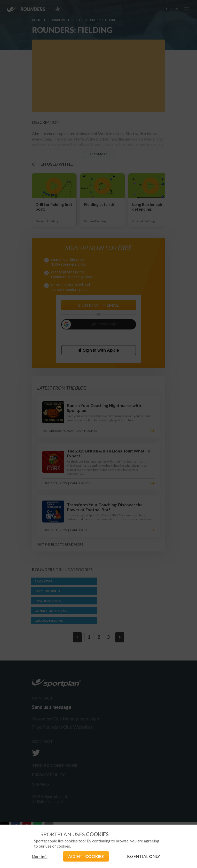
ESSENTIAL (144, 856)
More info (40, 857)
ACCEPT (86, 856)
